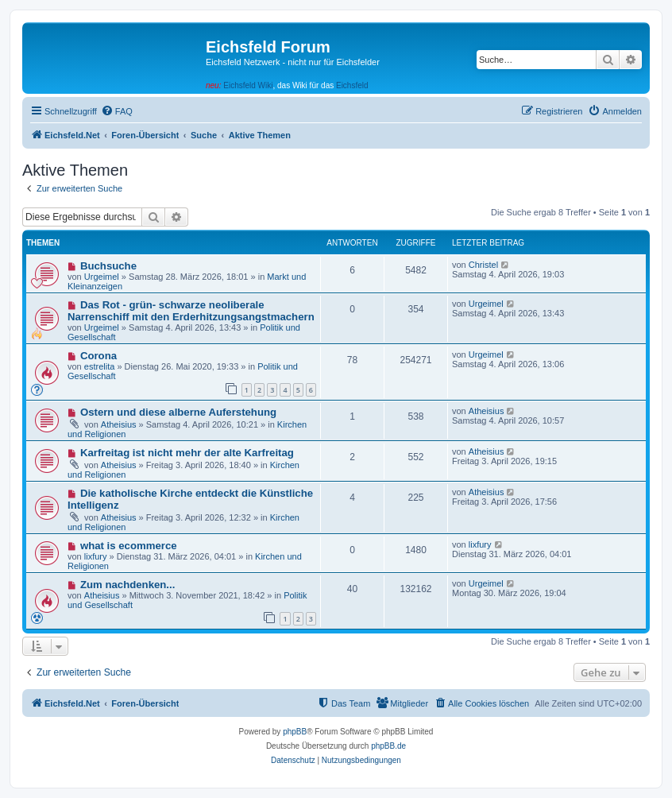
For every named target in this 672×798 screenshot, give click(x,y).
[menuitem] (117, 111)
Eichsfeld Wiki (248, 85)
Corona (98, 356)
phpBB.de (388, 746)
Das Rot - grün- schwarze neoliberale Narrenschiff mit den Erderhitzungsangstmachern (191, 311)
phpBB (295, 732)
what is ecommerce (129, 546)
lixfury (96, 556)
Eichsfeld (352, 85)
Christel (483, 265)
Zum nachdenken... (127, 585)
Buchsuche (108, 266)
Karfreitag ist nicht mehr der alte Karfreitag (187, 453)
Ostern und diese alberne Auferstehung (178, 412)
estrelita (100, 366)
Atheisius (119, 424)
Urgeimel (102, 277)
